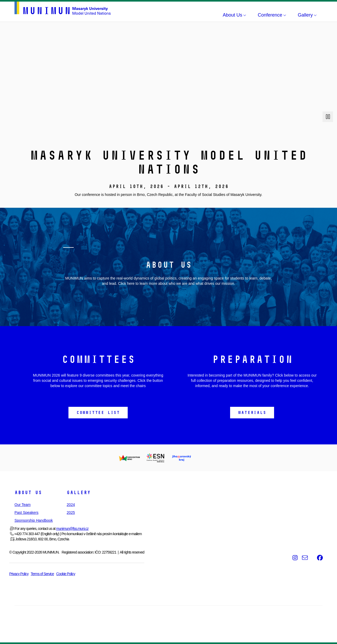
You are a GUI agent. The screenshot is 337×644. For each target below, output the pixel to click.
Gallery (79, 493)
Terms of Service (42, 574)
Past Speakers (26, 513)
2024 (71, 505)
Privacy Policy (19, 574)
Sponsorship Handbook (34, 520)
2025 (71, 513)
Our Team (23, 505)
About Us (28, 493)
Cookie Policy (66, 574)
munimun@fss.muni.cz (72, 529)
